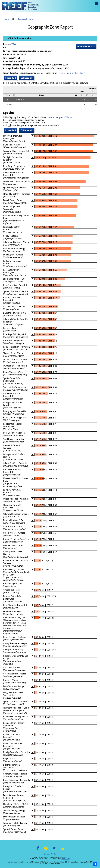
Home (6, 19)
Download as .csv (86, 46)
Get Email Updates (50, 854)
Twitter (54, 850)
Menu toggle (96, 5)
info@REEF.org (66, 859)
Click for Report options (20, 38)
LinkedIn (62, 850)
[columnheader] (82, 92)
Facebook (38, 850)
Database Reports (25, 19)
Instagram (46, 850)
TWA (13, 44)
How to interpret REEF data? (72, 73)
